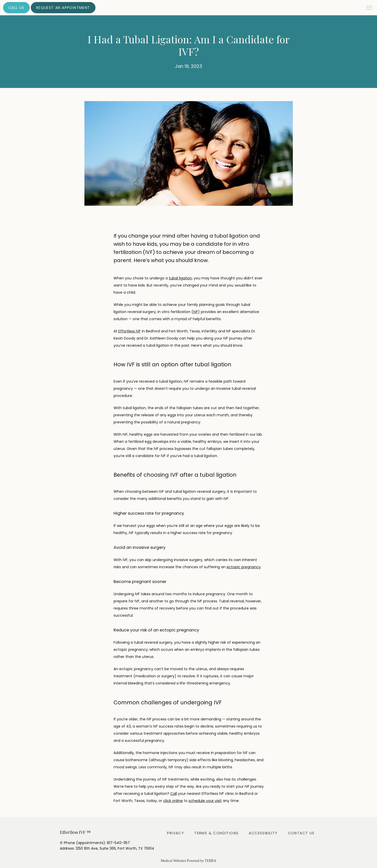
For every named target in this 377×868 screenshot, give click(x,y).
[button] (369, 8)
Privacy (176, 833)
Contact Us (301, 833)
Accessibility (263, 833)
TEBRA (211, 861)
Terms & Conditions (216, 833)
